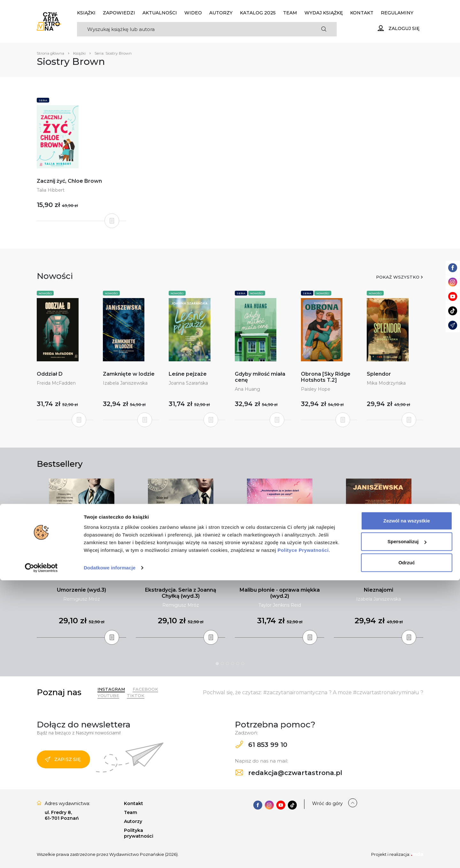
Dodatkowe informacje (110, 855)
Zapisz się (63, 759)
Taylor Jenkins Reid (280, 605)
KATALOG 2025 (258, 13)
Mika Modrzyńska (386, 383)
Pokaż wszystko (398, 277)
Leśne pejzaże (188, 374)
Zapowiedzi (119, 13)
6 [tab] (243, 664)
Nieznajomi (379, 590)
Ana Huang (247, 389)
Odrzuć (407, 850)
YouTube (108, 695)
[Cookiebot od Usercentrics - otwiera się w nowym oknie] (41, 856)
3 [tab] (227, 664)
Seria (43, 100)
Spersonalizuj (407, 829)
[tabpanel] (81, 558)
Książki (86, 13)
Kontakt (362, 13)
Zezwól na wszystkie (407, 808)
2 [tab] (222, 664)
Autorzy (221, 13)
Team (290, 13)
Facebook (145, 689)
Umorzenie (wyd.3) (81, 590)
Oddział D (50, 374)
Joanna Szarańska (188, 383)
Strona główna (50, 53)
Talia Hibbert (51, 190)
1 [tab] (217, 664)
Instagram (111, 689)
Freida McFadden (56, 383)
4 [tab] (233, 664)
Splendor (379, 374)
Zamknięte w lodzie (129, 374)
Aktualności (160, 13)
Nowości (45, 293)
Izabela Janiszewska (125, 383)
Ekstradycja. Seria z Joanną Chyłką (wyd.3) (181, 593)
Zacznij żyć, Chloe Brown (69, 181)
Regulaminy (397, 13)
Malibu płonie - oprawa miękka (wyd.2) (280, 593)
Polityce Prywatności (303, 838)
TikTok (136, 695)
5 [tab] (238, 664)
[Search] (194, 29)
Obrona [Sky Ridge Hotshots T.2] (326, 377)
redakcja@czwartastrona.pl (289, 773)
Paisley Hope (316, 389)
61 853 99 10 (261, 745)
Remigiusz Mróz (82, 599)
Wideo (193, 13)
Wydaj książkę (324, 13)
